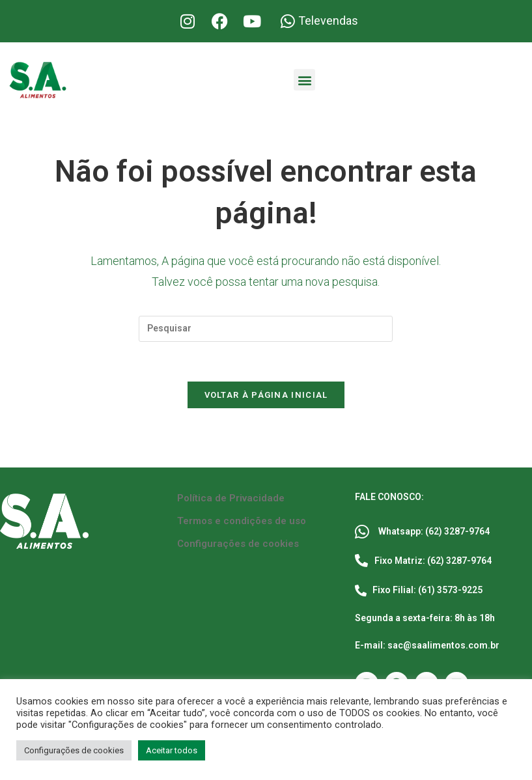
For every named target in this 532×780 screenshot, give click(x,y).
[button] (304, 80)
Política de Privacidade (231, 498)
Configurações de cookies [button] (74, 750)
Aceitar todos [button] (172, 750)
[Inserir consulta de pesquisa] (266, 329)
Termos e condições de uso (242, 521)
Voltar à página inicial (266, 395)
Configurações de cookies (238, 544)
